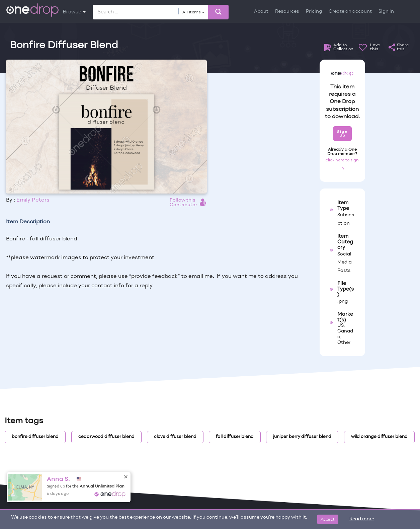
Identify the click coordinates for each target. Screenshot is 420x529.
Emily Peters (33, 200)
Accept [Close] (328, 519)
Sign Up (342, 133)
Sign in (386, 12)
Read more (362, 519)
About (261, 12)
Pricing (314, 12)
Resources (287, 12)
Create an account (350, 12)
